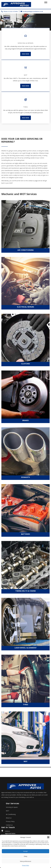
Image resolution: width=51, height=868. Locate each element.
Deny (26, 856)
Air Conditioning (11, 814)
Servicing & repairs (12, 807)
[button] (48, 837)
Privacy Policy (26, 865)
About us (9, 818)
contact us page (33, 181)
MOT (8, 811)
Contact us (9, 825)
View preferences (26, 861)
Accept (25, 851)
